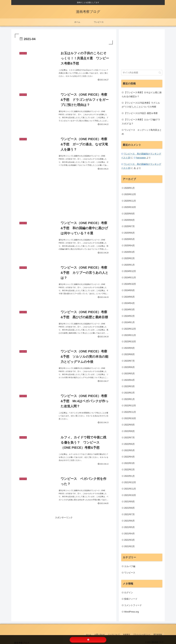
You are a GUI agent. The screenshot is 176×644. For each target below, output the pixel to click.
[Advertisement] (64, 196)
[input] (142, 73)
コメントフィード (133, 605)
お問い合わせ (103, 634)
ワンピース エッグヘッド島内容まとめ (142, 132)
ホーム (92, 634)
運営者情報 (158, 634)
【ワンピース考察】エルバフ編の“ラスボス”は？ (141, 122)
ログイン (129, 593)
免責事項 (128, 634)
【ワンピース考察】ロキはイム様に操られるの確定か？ (142, 94)
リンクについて (116, 634)
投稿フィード (131, 599)
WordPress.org (132, 612)
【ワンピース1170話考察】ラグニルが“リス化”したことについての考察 (141, 105)
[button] (160, 73)
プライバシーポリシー (143, 634)
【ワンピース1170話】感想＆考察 (141, 113)
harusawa (141, 158)
